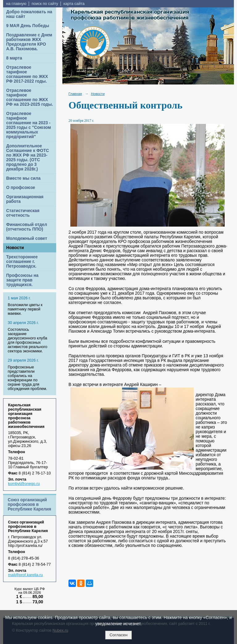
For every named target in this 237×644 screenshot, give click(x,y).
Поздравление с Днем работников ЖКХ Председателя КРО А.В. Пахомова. (29, 42)
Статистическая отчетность (23, 213)
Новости (15, 248)
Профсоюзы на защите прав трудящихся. (22, 280)
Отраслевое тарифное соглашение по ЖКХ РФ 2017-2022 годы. (27, 74)
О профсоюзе (21, 188)
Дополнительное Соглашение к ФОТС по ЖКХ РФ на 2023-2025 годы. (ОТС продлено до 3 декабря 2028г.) (28, 158)
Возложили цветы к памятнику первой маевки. (25, 309)
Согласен (118, 635)
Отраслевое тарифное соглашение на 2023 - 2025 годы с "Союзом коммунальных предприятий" (29, 125)
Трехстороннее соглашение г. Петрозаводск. (22, 262)
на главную (16, 4)
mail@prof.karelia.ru (25, 575)
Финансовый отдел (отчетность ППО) (27, 227)
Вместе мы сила (23, 178)
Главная (75, 94)
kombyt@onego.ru (24, 484)
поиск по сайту (45, 4)
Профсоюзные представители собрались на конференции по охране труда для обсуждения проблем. (27, 378)
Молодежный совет (27, 238)
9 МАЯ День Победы (28, 26)
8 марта (14, 58)
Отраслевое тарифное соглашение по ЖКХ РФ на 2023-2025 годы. (30, 97)
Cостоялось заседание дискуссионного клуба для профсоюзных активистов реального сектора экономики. (27, 340)
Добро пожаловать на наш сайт (29, 14)
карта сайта (74, 4)
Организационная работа (25, 199)
